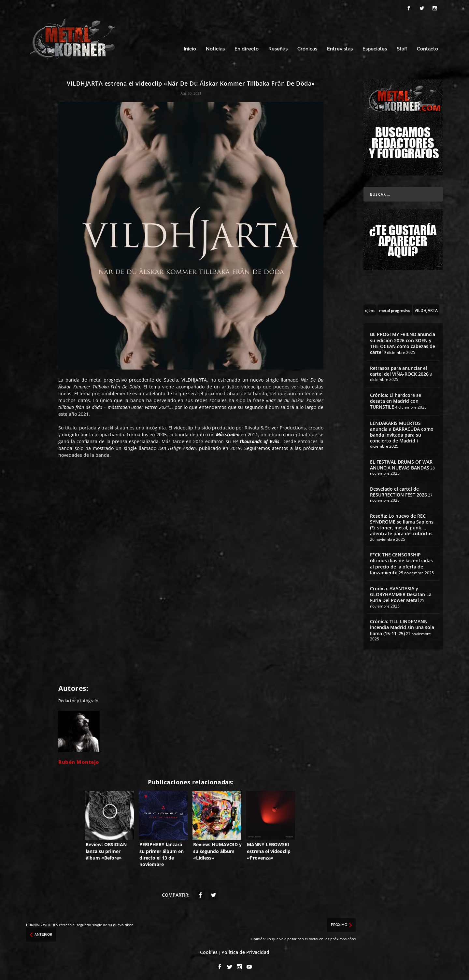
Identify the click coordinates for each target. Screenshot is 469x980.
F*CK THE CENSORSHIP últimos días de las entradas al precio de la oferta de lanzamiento (401, 563)
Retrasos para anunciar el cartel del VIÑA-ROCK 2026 (399, 370)
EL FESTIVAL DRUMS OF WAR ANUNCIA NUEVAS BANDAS (401, 464)
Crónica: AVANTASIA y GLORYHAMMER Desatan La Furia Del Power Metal (401, 593)
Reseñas (278, 48)
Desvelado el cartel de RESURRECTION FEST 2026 (398, 491)
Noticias (215, 48)
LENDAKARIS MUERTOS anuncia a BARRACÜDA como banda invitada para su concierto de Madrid (402, 431)
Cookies (209, 951)
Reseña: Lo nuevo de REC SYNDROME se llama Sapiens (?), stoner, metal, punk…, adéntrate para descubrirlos (402, 524)
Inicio (190, 48)
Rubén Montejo (79, 761)
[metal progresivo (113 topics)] (395, 309)
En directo (247, 48)
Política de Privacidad (245, 951)
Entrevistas (340, 48)
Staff (402, 48)
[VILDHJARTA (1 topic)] (426, 309)
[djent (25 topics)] (370, 309)
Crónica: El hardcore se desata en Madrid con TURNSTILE (396, 400)
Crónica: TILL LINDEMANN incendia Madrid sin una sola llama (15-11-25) (402, 626)
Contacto (427, 48)
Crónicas (307, 48)
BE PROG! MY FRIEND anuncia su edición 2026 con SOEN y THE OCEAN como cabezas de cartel (403, 342)
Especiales (375, 48)
